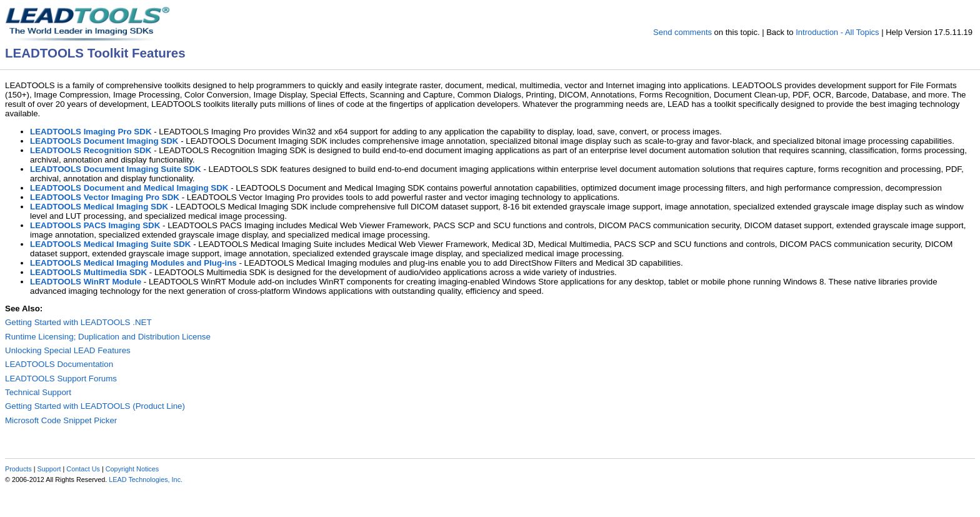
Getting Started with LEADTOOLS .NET (78, 322)
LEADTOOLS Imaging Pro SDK (91, 132)
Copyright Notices (132, 469)
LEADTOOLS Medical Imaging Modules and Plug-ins (133, 263)
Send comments (682, 32)
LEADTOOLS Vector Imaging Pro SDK (105, 197)
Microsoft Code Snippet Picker (61, 420)
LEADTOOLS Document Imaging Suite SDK (116, 169)
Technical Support (38, 392)
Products (18, 469)
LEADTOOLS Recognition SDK (91, 150)
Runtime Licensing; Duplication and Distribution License (108, 337)
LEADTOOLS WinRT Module (86, 282)
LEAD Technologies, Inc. (146, 479)
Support (49, 469)
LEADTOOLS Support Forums (61, 379)
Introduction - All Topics (837, 32)
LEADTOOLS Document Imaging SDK (104, 141)
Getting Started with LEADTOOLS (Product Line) (95, 406)
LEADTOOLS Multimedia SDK (88, 272)
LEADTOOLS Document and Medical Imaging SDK (129, 188)
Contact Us (83, 469)
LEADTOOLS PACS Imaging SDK (95, 225)
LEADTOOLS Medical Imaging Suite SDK (110, 244)
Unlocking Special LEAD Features (68, 350)
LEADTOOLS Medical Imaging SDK (99, 207)
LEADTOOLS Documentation (59, 364)
